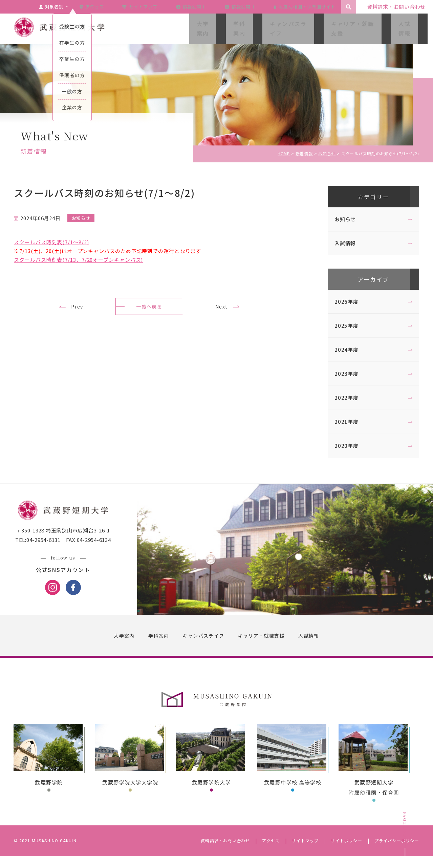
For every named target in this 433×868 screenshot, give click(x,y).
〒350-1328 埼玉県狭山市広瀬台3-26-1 (69, 543)
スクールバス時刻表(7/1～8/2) (58, 242)
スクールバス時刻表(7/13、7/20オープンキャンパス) (85, 260)
